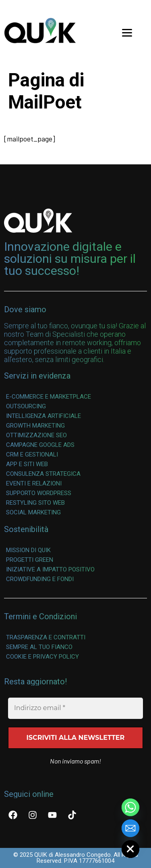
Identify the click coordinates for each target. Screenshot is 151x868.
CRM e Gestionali (32, 454)
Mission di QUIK (28, 550)
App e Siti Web (27, 464)
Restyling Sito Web (35, 503)
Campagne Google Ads (40, 445)
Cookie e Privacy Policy (42, 657)
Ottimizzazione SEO (36, 435)
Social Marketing (33, 512)
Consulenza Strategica (43, 474)
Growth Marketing (35, 426)
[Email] (130, 828)
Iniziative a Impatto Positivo (50, 569)
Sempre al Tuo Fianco (39, 647)
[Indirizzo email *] (75, 708)
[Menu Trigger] (127, 32)
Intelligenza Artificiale (43, 416)
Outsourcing (26, 406)
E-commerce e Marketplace (49, 397)
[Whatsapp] (130, 807)
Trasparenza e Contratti (46, 637)
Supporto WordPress (39, 493)
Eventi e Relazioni (34, 483)
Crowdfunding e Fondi (40, 579)
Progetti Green (30, 560)
